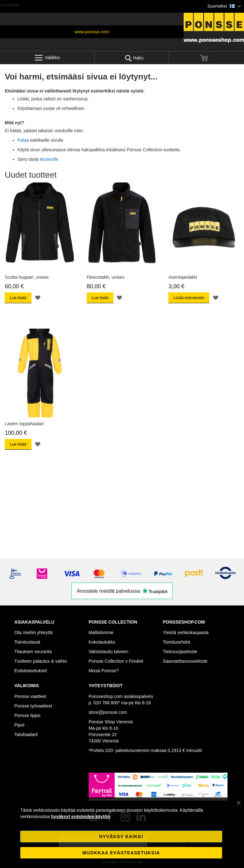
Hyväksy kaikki (121, 837)
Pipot (19, 725)
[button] (224, 6)
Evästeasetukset (31, 671)
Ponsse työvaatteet (33, 706)
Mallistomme (101, 632)
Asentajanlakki (183, 277)
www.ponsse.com (92, 32)
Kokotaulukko (102, 642)
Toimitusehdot (176, 642)
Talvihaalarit (26, 735)
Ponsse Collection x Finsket (116, 661)
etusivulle (49, 159)
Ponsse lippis (27, 715)
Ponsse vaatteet (30, 696)
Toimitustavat (27, 642)
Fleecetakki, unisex (106, 277)
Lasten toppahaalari (24, 424)
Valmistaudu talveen (108, 652)
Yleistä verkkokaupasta (186, 632)
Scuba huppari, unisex (27, 277)
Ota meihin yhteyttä (34, 632)
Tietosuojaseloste (180, 652)
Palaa (23, 140)
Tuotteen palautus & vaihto (41, 661)
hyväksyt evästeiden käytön (80, 817)
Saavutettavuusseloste (185, 661)
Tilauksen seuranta (33, 652)
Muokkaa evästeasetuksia (121, 853)
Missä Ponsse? (104, 671)
